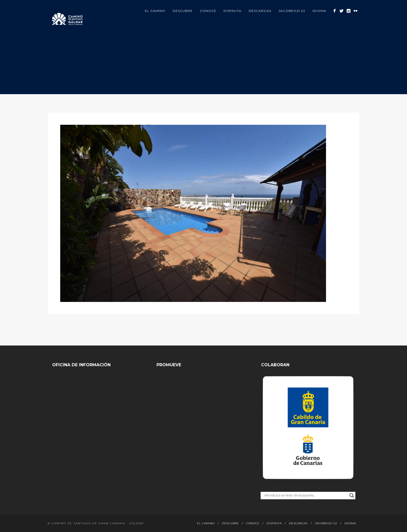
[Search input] (306, 495)
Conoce (208, 11)
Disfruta (232, 11)
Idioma (319, 11)
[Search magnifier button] (352, 495)
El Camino (155, 11)
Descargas (260, 11)
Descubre (183, 11)
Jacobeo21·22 (292, 11)
